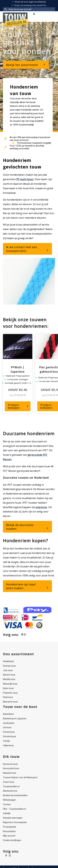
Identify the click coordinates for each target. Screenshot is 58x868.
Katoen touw (9, 675)
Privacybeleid (9, 827)
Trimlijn (6, 741)
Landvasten (9, 723)
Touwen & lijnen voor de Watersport (20, 777)
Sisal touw (8, 697)
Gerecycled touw (11, 768)
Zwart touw (9, 782)
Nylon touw (8, 688)
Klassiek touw (10, 773)
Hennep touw (9, 666)
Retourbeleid (9, 831)
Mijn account (9, 836)
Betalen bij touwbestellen (15, 795)
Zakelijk (7, 813)
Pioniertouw (9, 732)
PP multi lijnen (25, 179)
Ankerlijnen (8, 714)
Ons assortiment (18, 654)
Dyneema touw (10, 764)
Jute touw (8, 670)
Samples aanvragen (13, 818)
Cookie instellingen (12, 840)
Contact (7, 804)
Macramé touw (10, 702)
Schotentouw (10, 736)
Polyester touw (10, 693)
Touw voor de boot (20, 707)
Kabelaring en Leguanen (15, 719)
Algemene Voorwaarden (15, 822)
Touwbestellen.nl (11, 786)
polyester (41, 507)
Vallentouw (8, 745)
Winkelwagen (9, 800)
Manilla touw (9, 679)
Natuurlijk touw (10, 684)
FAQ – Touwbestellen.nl (14, 809)
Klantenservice (10, 791)
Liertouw (7, 727)
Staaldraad (8, 661)
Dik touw (11, 756)
